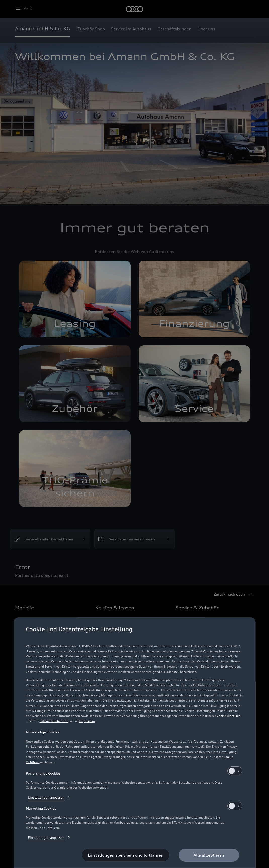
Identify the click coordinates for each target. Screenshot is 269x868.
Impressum (87, 721)
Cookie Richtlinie (229, 716)
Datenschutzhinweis (53, 721)
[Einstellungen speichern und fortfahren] (126, 855)
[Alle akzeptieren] (209, 855)
